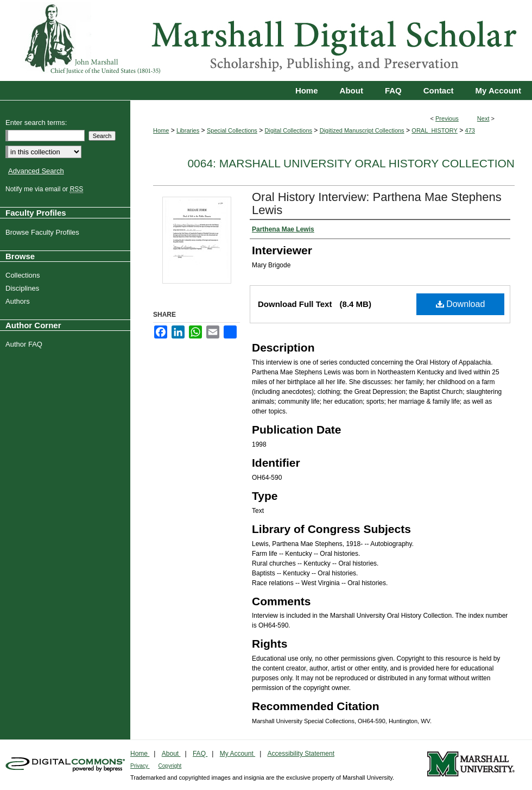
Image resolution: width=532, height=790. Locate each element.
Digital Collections (289, 130)
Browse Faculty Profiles (44, 232)
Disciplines (24, 288)
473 (470, 130)
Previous (447, 118)
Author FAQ (25, 344)
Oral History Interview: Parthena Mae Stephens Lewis (377, 203)
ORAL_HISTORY (435, 130)
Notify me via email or (46, 189)
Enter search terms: (36, 123)
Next (483, 118)
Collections (24, 275)
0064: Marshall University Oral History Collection (351, 163)
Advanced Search (36, 171)
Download (461, 304)
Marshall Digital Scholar (266, 40)
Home (161, 130)
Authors (19, 301)
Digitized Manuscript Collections (362, 130)
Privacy (140, 766)
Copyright (170, 766)
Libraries (188, 130)
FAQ (200, 754)
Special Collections (232, 130)
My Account (237, 754)
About (171, 754)
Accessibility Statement (301, 754)
